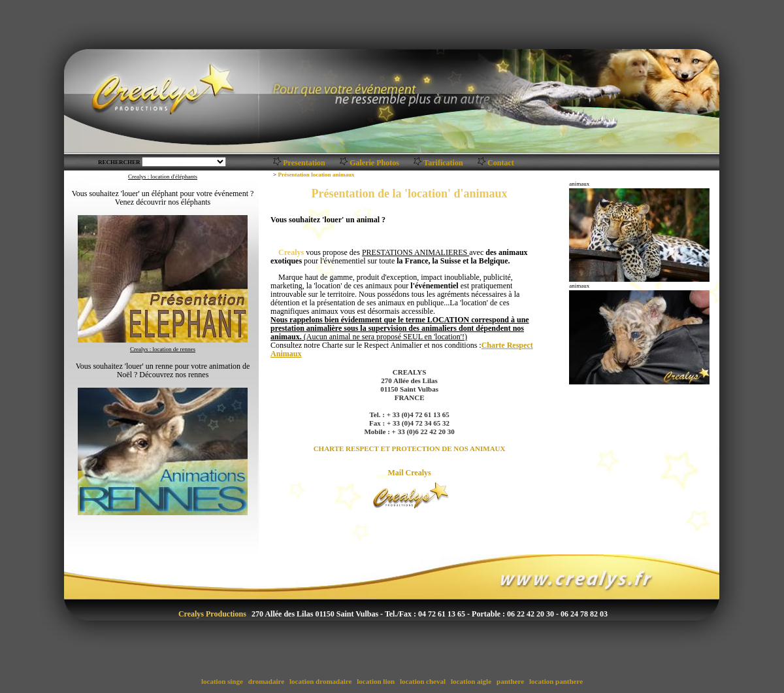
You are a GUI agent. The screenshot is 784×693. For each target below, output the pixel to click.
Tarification (443, 163)
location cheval (422, 681)
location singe (222, 681)
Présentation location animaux (316, 175)
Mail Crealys (410, 473)
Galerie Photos (374, 163)
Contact (501, 163)
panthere (510, 681)
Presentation (304, 163)
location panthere (556, 681)
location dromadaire (320, 681)
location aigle (471, 681)
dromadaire (266, 681)
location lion (376, 681)
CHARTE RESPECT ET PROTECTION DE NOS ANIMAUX (410, 448)
